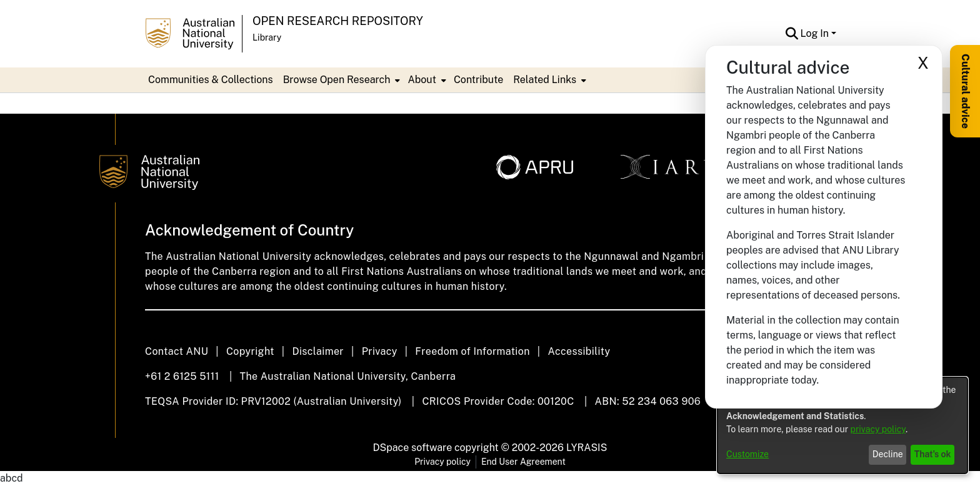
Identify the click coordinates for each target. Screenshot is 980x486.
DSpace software (413, 448)
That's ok (933, 454)
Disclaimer (318, 351)
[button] (792, 34)
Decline (888, 454)
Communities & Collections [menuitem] (211, 80)
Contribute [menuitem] (478, 80)
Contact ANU (177, 351)
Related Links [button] (545, 80)
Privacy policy (442, 462)
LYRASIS (587, 448)
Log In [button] (816, 33)
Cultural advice (965, 91)
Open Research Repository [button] (338, 21)
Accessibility (579, 351)
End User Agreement (523, 462)
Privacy (380, 351)
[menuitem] (341, 80)
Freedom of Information (472, 351)
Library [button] (267, 37)
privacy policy (878, 429)
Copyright (250, 351)
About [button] (422, 80)
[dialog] (842, 425)
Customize (747, 454)
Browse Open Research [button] (337, 80)
